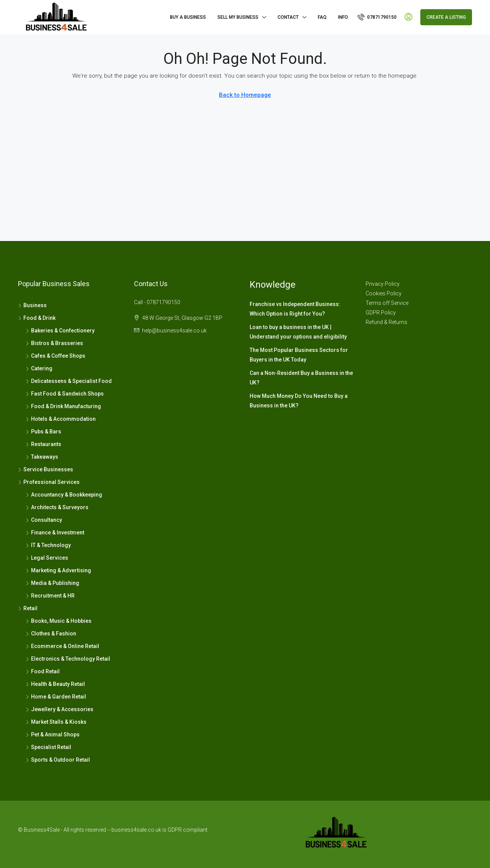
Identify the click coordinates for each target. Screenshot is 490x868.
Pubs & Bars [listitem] (43, 432)
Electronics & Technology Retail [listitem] (68, 659)
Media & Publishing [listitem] (52, 583)
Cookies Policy (384, 293)
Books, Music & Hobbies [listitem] (59, 621)
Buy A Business (188, 17)
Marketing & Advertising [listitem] (58, 570)
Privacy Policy (383, 284)
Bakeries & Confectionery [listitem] (60, 331)
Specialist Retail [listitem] (48, 747)
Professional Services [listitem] (49, 482)
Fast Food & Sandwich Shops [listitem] (65, 394)
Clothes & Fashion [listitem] (51, 633)
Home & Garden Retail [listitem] (56, 697)
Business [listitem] (32, 305)
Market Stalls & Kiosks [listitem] (56, 722)
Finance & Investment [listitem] (55, 533)
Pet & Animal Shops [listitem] (53, 734)
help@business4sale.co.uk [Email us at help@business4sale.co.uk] (174, 331)
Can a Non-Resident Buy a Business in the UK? (301, 378)
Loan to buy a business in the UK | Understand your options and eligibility (298, 332)
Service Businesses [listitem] (46, 469)
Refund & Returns (386, 322)
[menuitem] (377, 17)
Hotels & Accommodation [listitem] (61, 419)
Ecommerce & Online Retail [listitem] (62, 646)
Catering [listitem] (39, 368)
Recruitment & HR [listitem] (50, 596)
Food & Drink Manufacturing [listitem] (63, 406)
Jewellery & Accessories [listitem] (60, 709)
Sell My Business (238, 17)
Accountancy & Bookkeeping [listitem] (64, 495)
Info (343, 17)
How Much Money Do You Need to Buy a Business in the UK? (299, 401)
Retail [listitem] (28, 608)
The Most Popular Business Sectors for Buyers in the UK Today (299, 355)
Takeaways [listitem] (42, 457)
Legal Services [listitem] (47, 558)
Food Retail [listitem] (43, 671)
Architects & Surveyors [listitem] (57, 507)
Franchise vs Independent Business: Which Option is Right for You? (295, 309)
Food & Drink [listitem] (37, 318)
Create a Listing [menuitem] (446, 17)
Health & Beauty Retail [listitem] (55, 684)
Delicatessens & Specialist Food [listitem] (69, 381)
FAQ (322, 17)
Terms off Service (387, 303)
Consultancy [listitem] (44, 520)
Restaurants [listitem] (43, 444)
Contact (288, 17)
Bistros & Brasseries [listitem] (54, 343)
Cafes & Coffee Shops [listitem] (56, 356)
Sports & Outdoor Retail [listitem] (58, 760)
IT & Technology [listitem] (48, 545)
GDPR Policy (381, 313)
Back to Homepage (245, 95)
